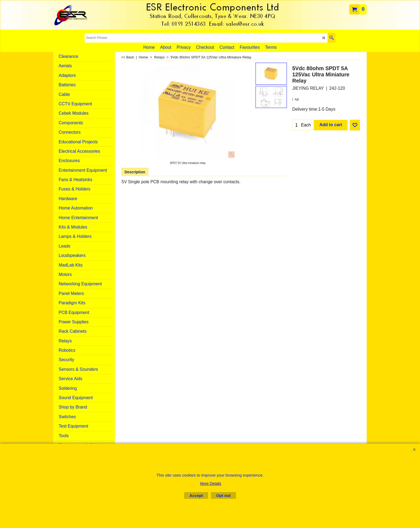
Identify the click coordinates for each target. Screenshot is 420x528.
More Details (211, 484)
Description (135, 172)
